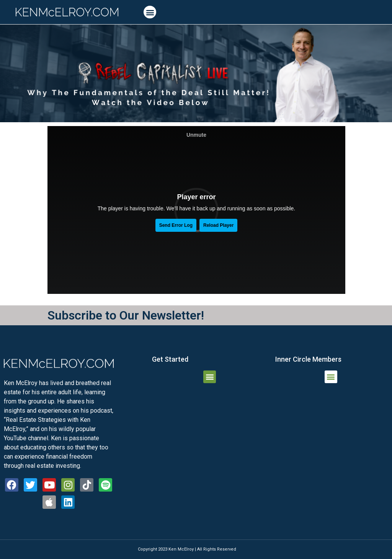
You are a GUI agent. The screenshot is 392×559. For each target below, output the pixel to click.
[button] (150, 12)
